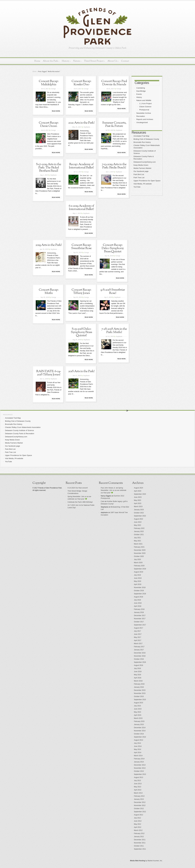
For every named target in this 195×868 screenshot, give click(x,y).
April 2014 (138, 753)
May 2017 (138, 637)
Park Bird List (139, 174)
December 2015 (140, 690)
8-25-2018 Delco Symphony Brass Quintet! (81, 332)
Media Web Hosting (138, 861)
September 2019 (140, 569)
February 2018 (139, 609)
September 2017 (140, 625)
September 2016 (140, 662)
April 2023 (138, 503)
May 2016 (138, 675)
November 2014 (140, 731)
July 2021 (137, 538)
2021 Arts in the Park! (81, 123)
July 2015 (137, 706)
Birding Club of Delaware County (146, 139)
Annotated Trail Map (141, 136)
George (53, 89)
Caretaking (141, 88)
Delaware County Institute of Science (19, 430)
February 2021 (139, 547)
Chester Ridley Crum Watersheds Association (23, 427)
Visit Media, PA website (143, 184)
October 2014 (139, 734)
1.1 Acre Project (145, 103)
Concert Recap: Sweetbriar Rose (81, 247)
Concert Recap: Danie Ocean (49, 124)
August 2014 (138, 740)
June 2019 (138, 578)
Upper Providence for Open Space (147, 181)
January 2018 (139, 612)
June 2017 (138, 634)
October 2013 (139, 771)
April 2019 (138, 584)
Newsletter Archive (144, 113)
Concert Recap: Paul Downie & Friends (114, 83)
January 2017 (139, 650)
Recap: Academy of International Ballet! (81, 166)
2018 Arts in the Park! (81, 371)
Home (37, 61)
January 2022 (139, 531)
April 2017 (138, 640)
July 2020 (137, 559)
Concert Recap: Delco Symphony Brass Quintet (113, 248)
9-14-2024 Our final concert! (78, 488)
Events (139, 94)
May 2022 (138, 525)
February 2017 (139, 647)
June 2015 (138, 709)
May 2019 (138, 581)
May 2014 (138, 749)
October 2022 (139, 513)
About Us (113, 61)
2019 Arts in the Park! (49, 245)
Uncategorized (142, 122)
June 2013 (138, 784)
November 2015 (140, 693)
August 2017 (138, 628)
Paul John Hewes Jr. (108, 488)
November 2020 (140, 553)
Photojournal (144, 110)
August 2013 (138, 777)
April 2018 (138, 606)
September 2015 (140, 700)
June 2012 (138, 821)
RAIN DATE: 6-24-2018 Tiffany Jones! (49, 373)
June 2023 (138, 497)
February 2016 (139, 684)
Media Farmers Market (142, 168)
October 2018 (139, 591)
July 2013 (137, 781)
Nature (77, 61)
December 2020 (140, 550)
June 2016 (138, 672)
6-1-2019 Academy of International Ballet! (81, 208)
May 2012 (138, 824)
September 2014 (140, 737)
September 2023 (140, 494)
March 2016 (138, 681)
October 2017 (139, 622)
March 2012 (138, 830)
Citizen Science (145, 107)
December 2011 (140, 840)
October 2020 (139, 556)
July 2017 (137, 631)
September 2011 (140, 849)
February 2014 (139, 759)
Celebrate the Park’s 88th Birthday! (80, 502)
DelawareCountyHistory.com (145, 162)
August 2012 (138, 815)
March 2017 (138, 644)
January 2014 (139, 762)
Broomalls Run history (142, 142)
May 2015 (138, 712)
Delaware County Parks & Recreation (20, 434)
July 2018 (137, 600)
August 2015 (138, 703)
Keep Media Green (141, 165)
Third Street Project (94, 61)
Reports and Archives (145, 119)
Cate (102, 501)
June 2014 (138, 746)
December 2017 (140, 616)
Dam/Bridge (141, 91)
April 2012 (138, 827)
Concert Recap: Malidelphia (49, 83)
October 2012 (139, 809)
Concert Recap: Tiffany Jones (81, 291)
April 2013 (138, 790)
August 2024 (138, 488)
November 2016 (140, 656)
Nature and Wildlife (144, 100)
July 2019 (137, 575)
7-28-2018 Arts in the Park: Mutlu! (114, 331)
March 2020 (138, 563)
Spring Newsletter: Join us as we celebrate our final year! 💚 (114, 490)
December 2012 (140, 802)
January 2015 (139, 725)
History (66, 61)
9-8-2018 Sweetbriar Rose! (113, 291)
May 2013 (138, 787)
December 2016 (140, 653)
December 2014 (140, 728)
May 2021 (138, 541)
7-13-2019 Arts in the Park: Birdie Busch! (114, 166)
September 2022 (140, 516)
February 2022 (139, 528)
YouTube (137, 187)
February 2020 (139, 566)
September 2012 (140, 812)
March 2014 (138, 756)
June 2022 (138, 522)
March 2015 (138, 718)
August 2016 (138, 665)
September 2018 (140, 594)
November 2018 (140, 588)
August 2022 (138, 519)
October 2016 (139, 659)
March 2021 (138, 544)
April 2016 (138, 678)
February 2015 (139, 721)
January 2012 (139, 837)
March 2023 (138, 507)
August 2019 (138, 572)
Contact (125, 61)
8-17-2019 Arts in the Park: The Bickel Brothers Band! (49, 168)
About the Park (51, 61)
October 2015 (139, 696)
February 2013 (139, 796)
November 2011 (140, 843)
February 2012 (139, 833)
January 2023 (139, 510)
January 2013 (139, 799)
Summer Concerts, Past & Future (114, 124)
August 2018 (138, 597)
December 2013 (140, 765)
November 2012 (140, 805)
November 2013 (140, 768)
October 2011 (139, 846)
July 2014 (137, 743)
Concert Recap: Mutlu (49, 291)
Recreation (141, 116)
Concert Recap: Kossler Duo (81, 83)
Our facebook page (141, 171)
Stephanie (87, 127)
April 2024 (138, 491)
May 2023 (138, 500)
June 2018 (138, 603)
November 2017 (140, 619)
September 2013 (140, 774)
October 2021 (139, 535)
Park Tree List (139, 178)
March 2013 (138, 793)
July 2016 (137, 668)
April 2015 (138, 715)
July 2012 (137, 818)
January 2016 (139, 687)
